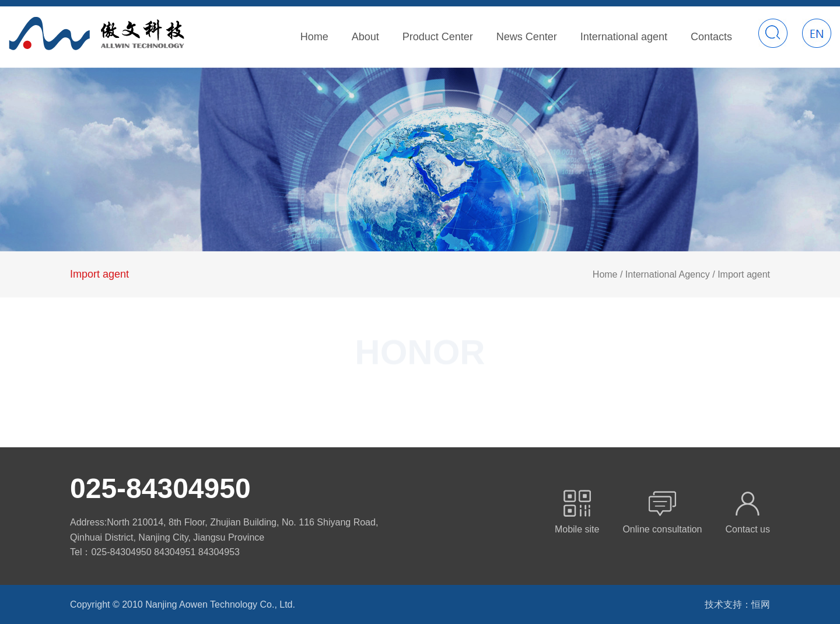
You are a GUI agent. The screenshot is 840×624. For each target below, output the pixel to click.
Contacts (711, 37)
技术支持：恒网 (737, 604)
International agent (624, 37)
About (365, 37)
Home (314, 37)
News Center (527, 37)
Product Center (438, 37)
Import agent (99, 274)
